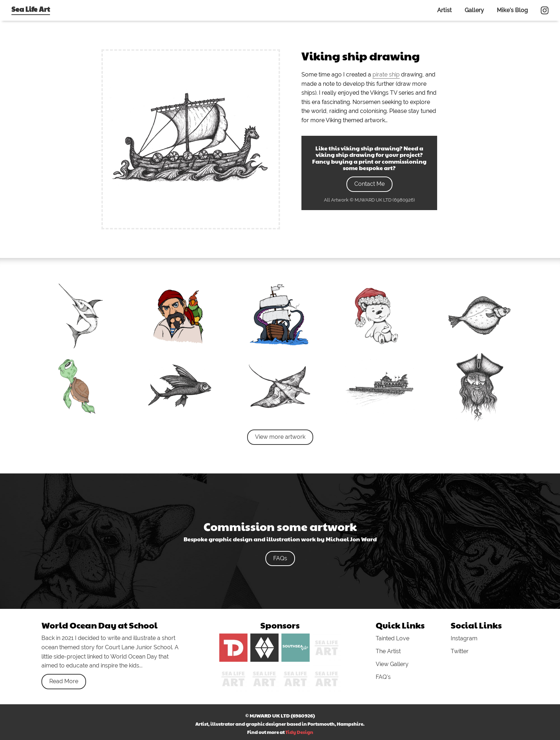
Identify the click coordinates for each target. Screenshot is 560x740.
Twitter (460, 651)
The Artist (388, 651)
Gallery (474, 10)
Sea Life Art (31, 9)
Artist (444, 10)
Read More (64, 681)
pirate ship (386, 75)
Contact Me (369, 184)
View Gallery (392, 664)
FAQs (280, 558)
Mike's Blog (512, 10)
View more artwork (280, 437)
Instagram (464, 638)
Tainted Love (392, 638)
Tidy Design (299, 732)
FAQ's (383, 677)
